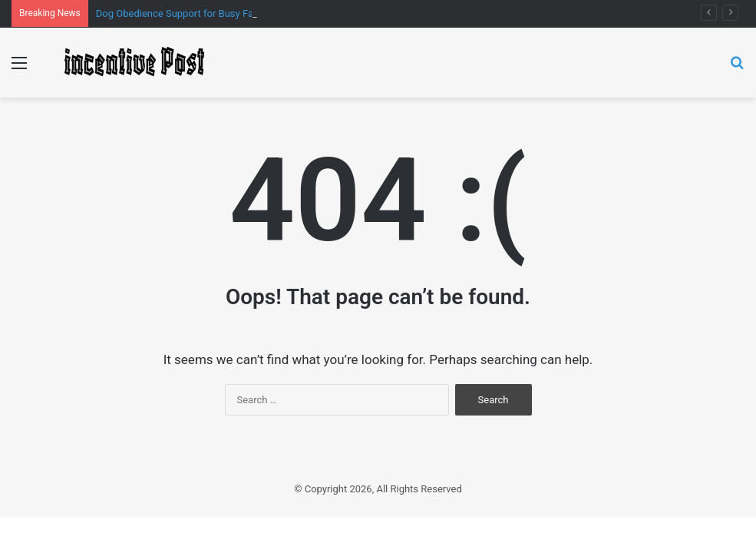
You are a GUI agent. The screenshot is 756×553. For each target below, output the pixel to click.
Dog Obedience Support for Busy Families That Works (215, 13)
